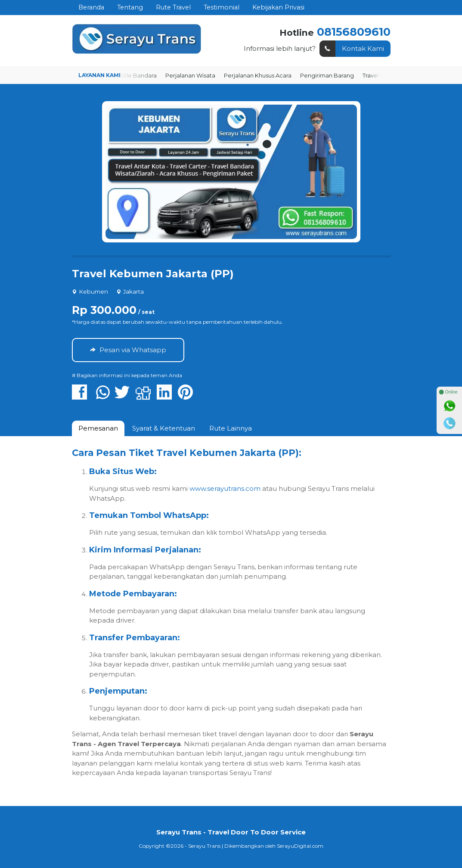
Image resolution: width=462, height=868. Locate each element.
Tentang (130, 7)
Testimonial (222, 7)
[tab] (98, 428)
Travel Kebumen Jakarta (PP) (153, 274)
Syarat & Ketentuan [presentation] (164, 428)
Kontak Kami (352, 49)
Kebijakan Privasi (278, 7)
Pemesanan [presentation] (98, 428)
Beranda (91, 7)
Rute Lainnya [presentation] (231, 428)
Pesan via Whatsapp (128, 350)
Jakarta (133, 291)
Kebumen (93, 291)
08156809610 (354, 32)
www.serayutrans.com (225, 488)
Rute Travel (173, 7)
